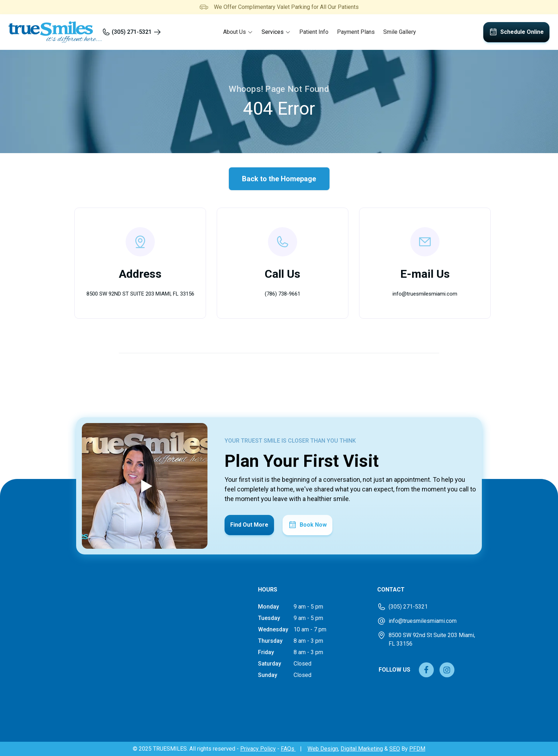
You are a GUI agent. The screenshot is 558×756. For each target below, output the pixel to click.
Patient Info (314, 32)
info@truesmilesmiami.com (425, 294)
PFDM (417, 749)
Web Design (323, 749)
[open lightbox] (145, 486)
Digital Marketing (362, 749)
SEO (395, 749)
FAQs (288, 749)
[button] (238, 32)
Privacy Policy (258, 749)
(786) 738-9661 (283, 294)
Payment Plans (356, 32)
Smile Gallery (400, 32)
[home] (55, 32)
